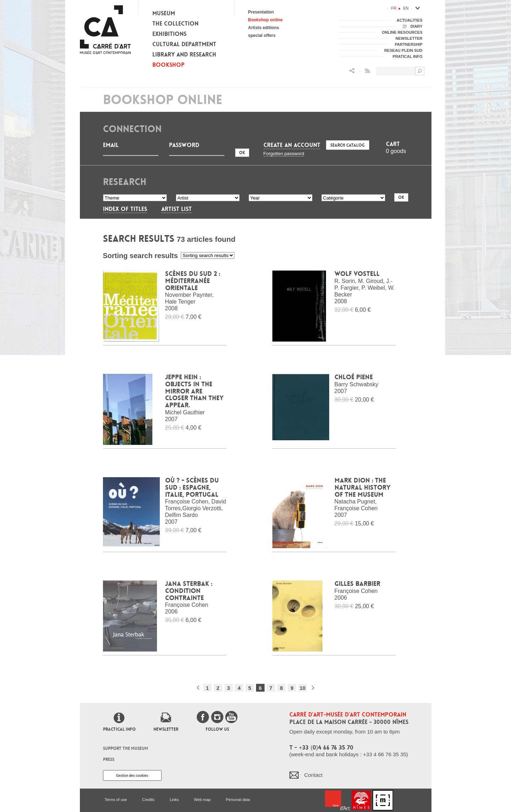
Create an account (292, 145)
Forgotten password (284, 154)
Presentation (261, 12)
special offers (262, 36)
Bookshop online (265, 20)
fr (394, 8)
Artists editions (264, 28)
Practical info (119, 729)
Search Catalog (347, 145)
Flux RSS (368, 71)
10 (303, 688)
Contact (314, 775)
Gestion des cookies (132, 776)
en (406, 8)
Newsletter (166, 729)
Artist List (176, 209)
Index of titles (125, 209)
